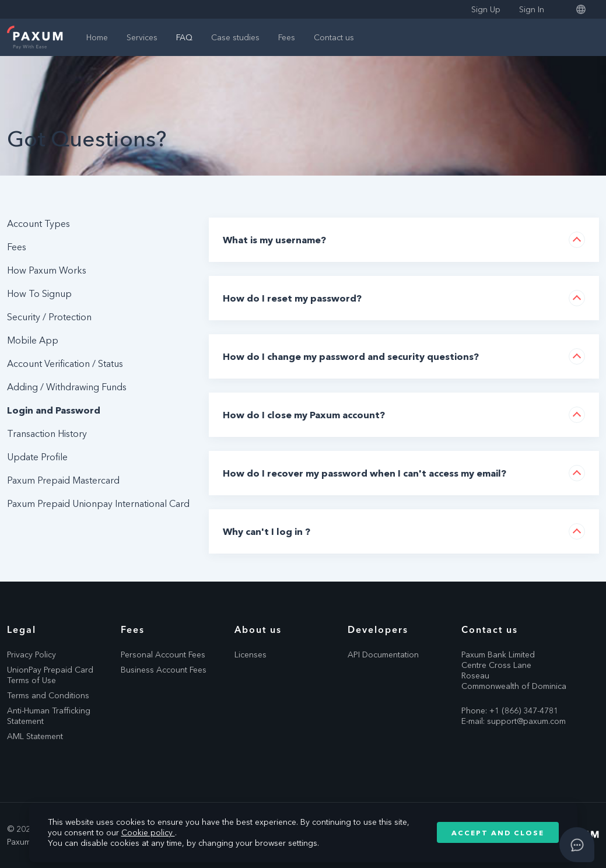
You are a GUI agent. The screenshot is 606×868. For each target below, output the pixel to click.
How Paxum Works (47, 270)
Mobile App (33, 340)
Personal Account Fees (163, 654)
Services (142, 37)
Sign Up (486, 9)
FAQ (184, 37)
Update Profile (37, 457)
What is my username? (274, 240)
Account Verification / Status (65, 363)
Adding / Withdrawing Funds (67, 387)
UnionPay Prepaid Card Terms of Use (50, 675)
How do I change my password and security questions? (351, 356)
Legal (22, 629)
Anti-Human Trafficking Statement (49, 716)
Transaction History (47, 433)
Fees (287, 37)
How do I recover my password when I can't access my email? (365, 473)
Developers (378, 629)
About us (258, 629)
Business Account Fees (164, 670)
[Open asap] (577, 845)
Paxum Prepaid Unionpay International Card (98, 503)
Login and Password (54, 410)
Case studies (235, 37)
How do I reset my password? (292, 298)
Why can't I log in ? (267, 531)
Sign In (532, 9)
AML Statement (35, 736)
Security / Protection (49, 317)
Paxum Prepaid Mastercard (63, 480)
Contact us (334, 37)
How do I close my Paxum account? (304, 415)
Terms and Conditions (48, 695)
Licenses (251, 654)
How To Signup (39, 293)
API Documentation (383, 654)
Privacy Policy (31, 654)
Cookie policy (148, 832)
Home (97, 37)
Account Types (38, 223)
